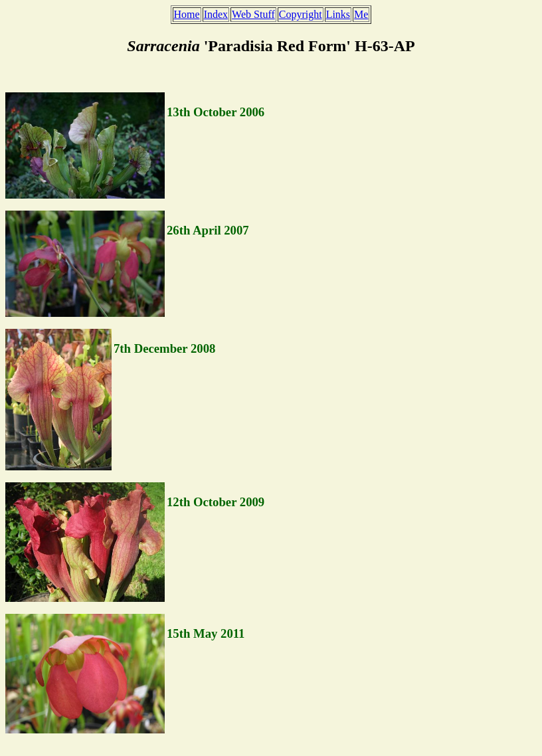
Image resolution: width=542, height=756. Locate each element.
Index (216, 14)
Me (361, 14)
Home (187, 14)
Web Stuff (253, 14)
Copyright (301, 14)
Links (338, 14)
